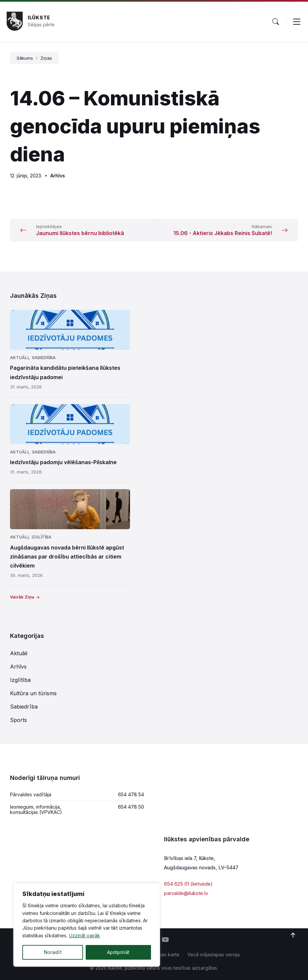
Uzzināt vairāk (84, 936)
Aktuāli (19, 358)
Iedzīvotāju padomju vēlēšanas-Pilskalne (63, 462)
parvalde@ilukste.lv (186, 893)
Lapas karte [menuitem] (166, 954)
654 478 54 (131, 794)
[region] (87, 925)
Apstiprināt (118, 952)
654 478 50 (131, 807)
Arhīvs (58, 176)
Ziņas (46, 58)
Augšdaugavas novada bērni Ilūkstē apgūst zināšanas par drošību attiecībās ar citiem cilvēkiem (67, 557)
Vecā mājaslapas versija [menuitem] (213, 954)
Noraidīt (53, 952)
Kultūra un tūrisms (33, 693)
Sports (18, 720)
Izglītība (41, 537)
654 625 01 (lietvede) (188, 884)
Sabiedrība (44, 358)
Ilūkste (39, 18)
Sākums (25, 58)
